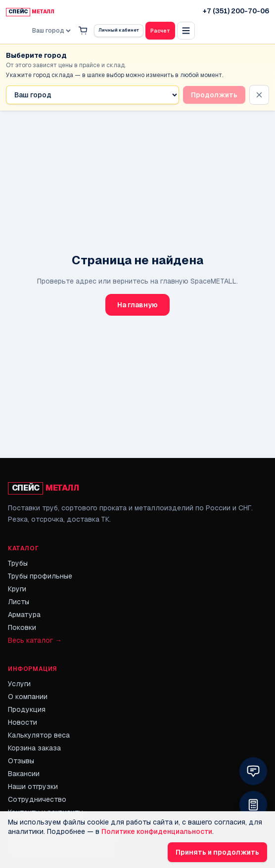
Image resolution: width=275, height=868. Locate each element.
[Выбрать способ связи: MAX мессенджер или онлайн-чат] (253, 771)
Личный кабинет (119, 30)
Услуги (19, 684)
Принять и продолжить (217, 852)
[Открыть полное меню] (186, 31)
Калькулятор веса (39, 735)
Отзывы (21, 761)
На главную (137, 305)
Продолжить (214, 95)
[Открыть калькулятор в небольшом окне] (253, 805)
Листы (19, 602)
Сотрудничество (37, 799)
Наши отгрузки (33, 786)
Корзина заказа (34, 748)
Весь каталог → (35, 640)
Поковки (22, 627)
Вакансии (24, 774)
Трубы (18, 563)
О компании (28, 697)
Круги (17, 589)
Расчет (160, 31)
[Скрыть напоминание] (259, 95)
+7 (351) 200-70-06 (236, 11)
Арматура (24, 615)
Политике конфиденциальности (157, 831)
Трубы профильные (40, 576)
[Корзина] (83, 31)
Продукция (27, 709)
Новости (23, 722)
